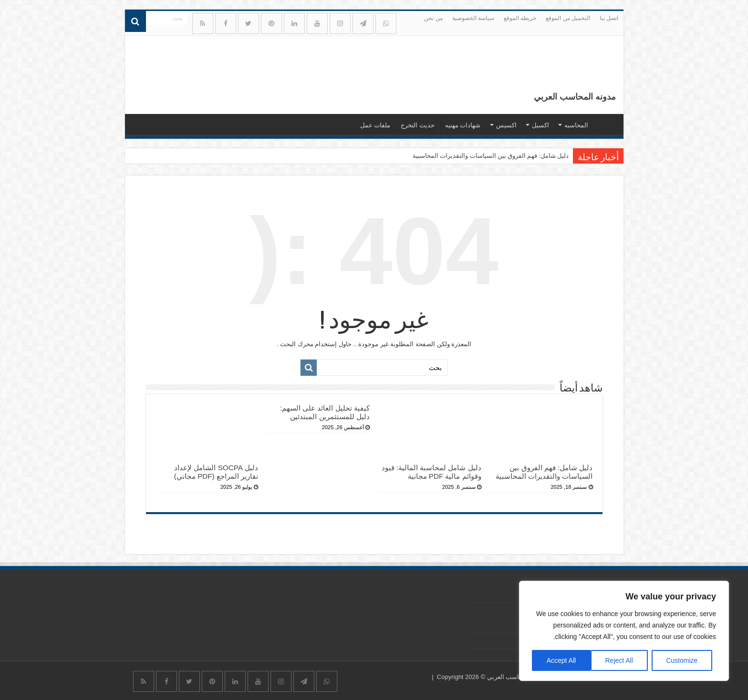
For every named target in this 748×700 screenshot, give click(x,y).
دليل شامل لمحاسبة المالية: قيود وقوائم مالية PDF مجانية (431, 472)
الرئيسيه (606, 124)
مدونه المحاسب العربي (575, 97)
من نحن (433, 18)
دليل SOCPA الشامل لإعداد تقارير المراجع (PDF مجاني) (216, 472)
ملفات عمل (375, 125)
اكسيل (540, 125)
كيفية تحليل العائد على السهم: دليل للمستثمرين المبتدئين (325, 412)
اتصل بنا (609, 18)
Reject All (619, 660)
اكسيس (506, 125)
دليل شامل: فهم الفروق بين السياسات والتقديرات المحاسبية (491, 156)
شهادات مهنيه (463, 125)
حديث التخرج (418, 125)
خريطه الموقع (520, 18)
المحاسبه (576, 125)
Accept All (561, 660)
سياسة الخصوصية (473, 18)
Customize (682, 660)
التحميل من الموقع (568, 18)
